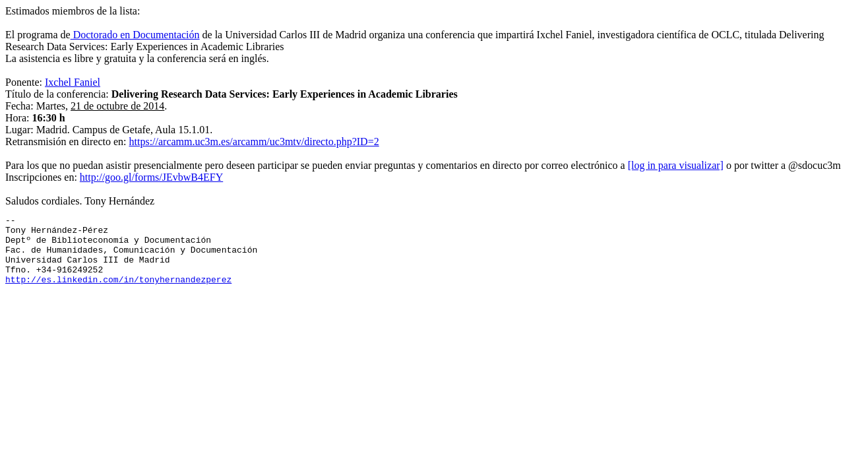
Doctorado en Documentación (135, 35)
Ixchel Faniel (73, 82)
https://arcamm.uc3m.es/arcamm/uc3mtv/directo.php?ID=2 (254, 142)
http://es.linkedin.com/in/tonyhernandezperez (118, 293)
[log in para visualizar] (676, 165)
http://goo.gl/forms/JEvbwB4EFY (151, 177)
